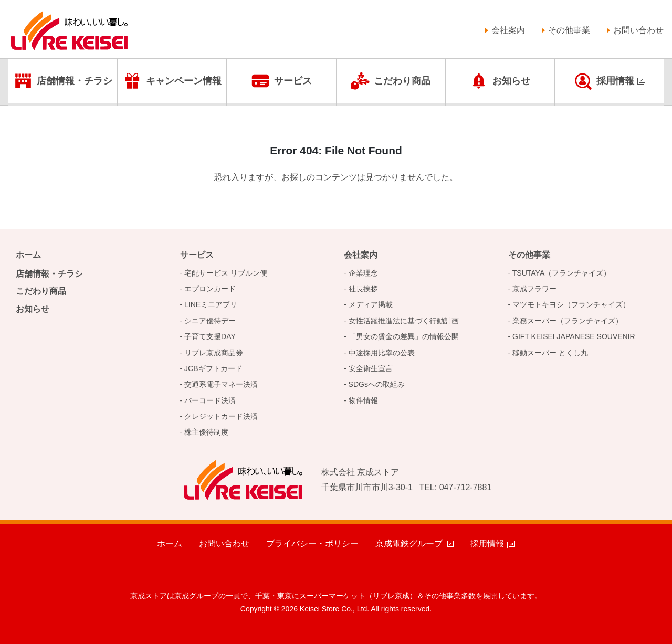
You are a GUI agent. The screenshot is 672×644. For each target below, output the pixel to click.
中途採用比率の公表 (382, 353)
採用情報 (615, 81)
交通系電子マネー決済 (221, 384)
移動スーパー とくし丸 (550, 353)
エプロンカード (210, 289)
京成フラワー (534, 289)
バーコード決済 (210, 400)
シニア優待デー (210, 321)
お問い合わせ (638, 30)
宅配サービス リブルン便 (226, 273)
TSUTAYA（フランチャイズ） (561, 273)
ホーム (28, 255)
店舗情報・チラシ (75, 81)
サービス (293, 81)
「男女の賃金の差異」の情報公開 (404, 336)
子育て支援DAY (210, 336)
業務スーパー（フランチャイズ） (568, 321)
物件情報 (363, 400)
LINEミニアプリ (211, 304)
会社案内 (508, 30)
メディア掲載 (371, 304)
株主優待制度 (206, 432)
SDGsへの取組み (377, 384)
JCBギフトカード (213, 368)
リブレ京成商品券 (214, 353)
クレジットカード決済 (221, 416)
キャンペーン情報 (184, 81)
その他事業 (569, 30)
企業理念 (363, 273)
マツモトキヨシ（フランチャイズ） (571, 304)
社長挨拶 (363, 289)
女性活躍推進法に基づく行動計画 (404, 321)
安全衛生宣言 (371, 368)
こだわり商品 (402, 81)
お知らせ (511, 81)
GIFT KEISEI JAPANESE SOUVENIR (574, 336)
